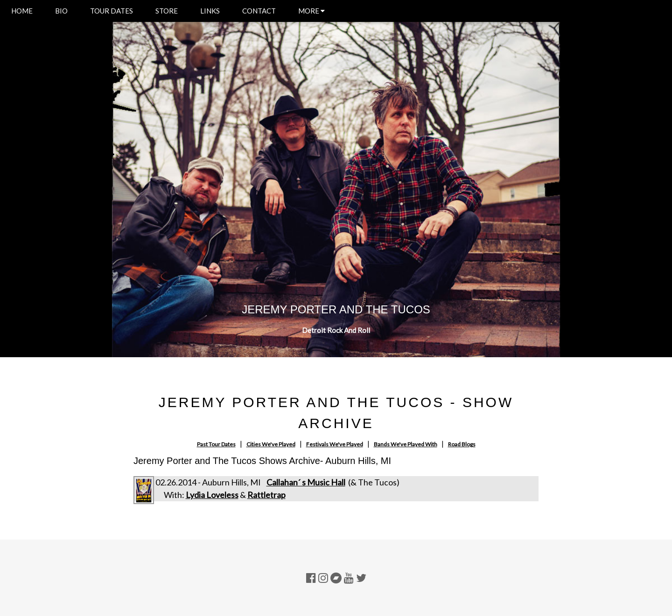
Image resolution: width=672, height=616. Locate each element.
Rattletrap (266, 495)
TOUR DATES (112, 11)
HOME (22, 11)
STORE (167, 11)
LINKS (210, 11)
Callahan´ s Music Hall (306, 482)
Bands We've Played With (406, 444)
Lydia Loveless (212, 495)
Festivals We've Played (335, 444)
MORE (311, 11)
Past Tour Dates (216, 444)
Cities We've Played (271, 444)
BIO (61, 11)
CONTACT (259, 11)
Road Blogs (462, 444)
